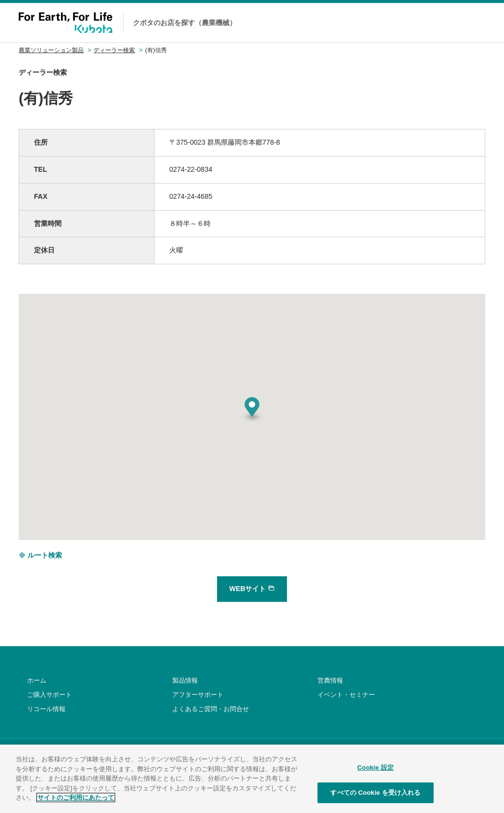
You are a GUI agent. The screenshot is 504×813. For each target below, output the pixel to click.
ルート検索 (40, 555)
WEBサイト (252, 589)
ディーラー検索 (114, 50)
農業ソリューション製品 (51, 50)
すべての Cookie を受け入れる (375, 799)
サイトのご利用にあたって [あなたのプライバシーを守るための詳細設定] (76, 804)
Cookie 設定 (376, 774)
